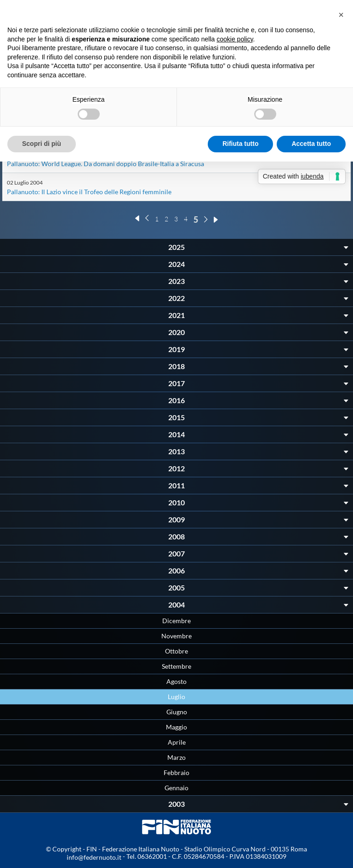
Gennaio (176, 788)
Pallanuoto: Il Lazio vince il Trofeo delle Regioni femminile (89, 192)
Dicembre (176, 621)
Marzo (176, 757)
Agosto (176, 681)
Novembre (176, 636)
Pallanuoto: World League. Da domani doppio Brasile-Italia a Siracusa (105, 164)
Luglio (176, 697)
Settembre (176, 666)
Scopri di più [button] (42, 144)
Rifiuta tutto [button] (241, 144)
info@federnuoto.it (94, 857)
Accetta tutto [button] (311, 144)
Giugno (177, 712)
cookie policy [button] (235, 39)
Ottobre (176, 651)
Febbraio (176, 773)
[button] (341, 15)
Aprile (177, 742)
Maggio (176, 727)
